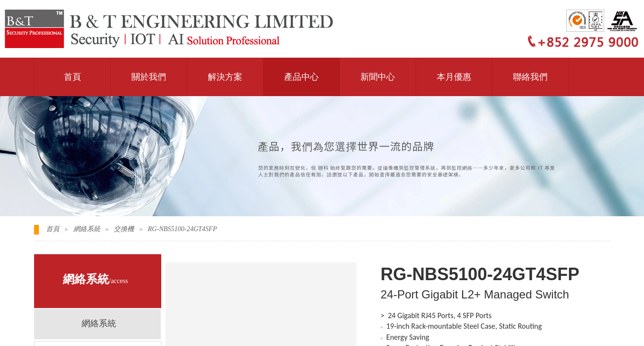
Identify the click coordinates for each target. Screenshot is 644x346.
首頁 (72, 77)
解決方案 (225, 77)
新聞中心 (378, 77)
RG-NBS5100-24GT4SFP (182, 229)
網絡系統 (87, 229)
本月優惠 (454, 77)
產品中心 (301, 77)
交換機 (124, 229)
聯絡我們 (530, 77)
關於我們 (149, 77)
